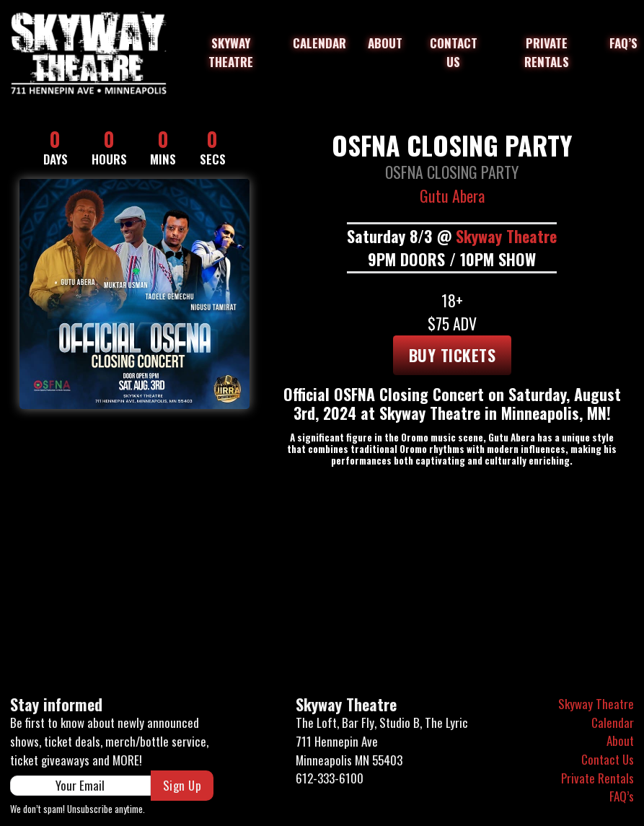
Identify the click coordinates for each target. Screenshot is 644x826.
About (385, 43)
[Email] (80, 786)
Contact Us (454, 52)
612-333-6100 (330, 778)
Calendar (319, 43)
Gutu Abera (452, 195)
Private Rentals (547, 52)
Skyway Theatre (231, 52)
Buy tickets (453, 355)
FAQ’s (623, 43)
